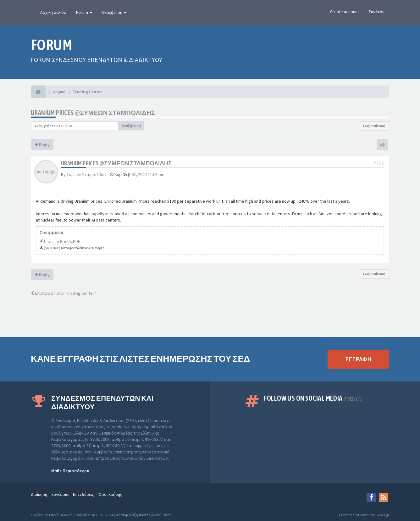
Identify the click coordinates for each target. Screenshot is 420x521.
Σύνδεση (376, 12)
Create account (345, 12)
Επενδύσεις (83, 494)
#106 (379, 163)
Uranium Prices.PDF (62, 241)
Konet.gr (382, 515)
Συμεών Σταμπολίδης (87, 174)
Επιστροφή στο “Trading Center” (64, 293)
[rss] (384, 497)
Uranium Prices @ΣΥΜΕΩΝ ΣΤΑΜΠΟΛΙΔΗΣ (93, 113)
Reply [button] (42, 145)
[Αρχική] (38, 92)
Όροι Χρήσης (110, 494)
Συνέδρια (60, 494)
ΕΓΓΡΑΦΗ (358, 359)
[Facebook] (371, 497)
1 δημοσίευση (374, 126)
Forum (84, 12)
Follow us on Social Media (312, 398)
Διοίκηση (39, 494)
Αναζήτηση (114, 12)
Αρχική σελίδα (53, 12)
